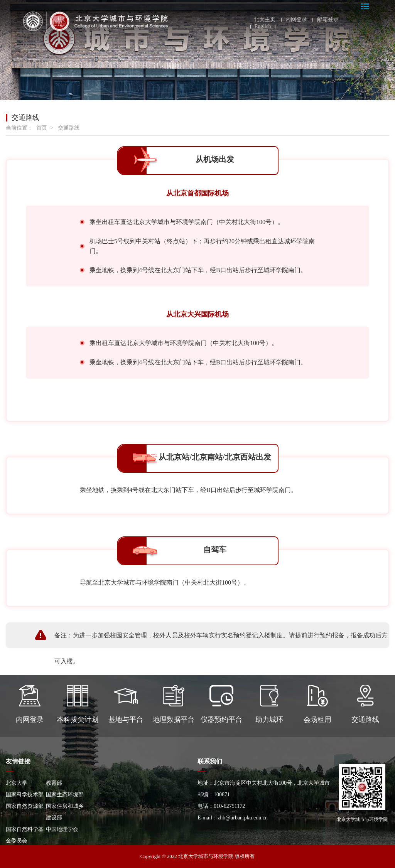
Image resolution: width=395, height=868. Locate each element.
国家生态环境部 (65, 795)
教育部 (54, 783)
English (263, 27)
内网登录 (296, 20)
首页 (42, 128)
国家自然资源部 (25, 806)
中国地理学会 (62, 829)
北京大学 (17, 783)
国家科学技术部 (25, 795)
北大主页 (265, 20)
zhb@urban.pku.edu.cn (243, 818)
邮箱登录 (328, 20)
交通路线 (69, 128)
